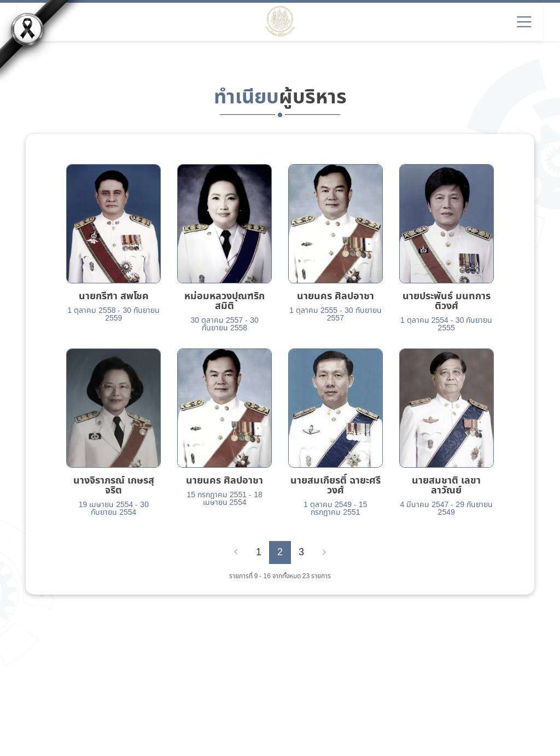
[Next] (324, 553)
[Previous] (236, 553)
